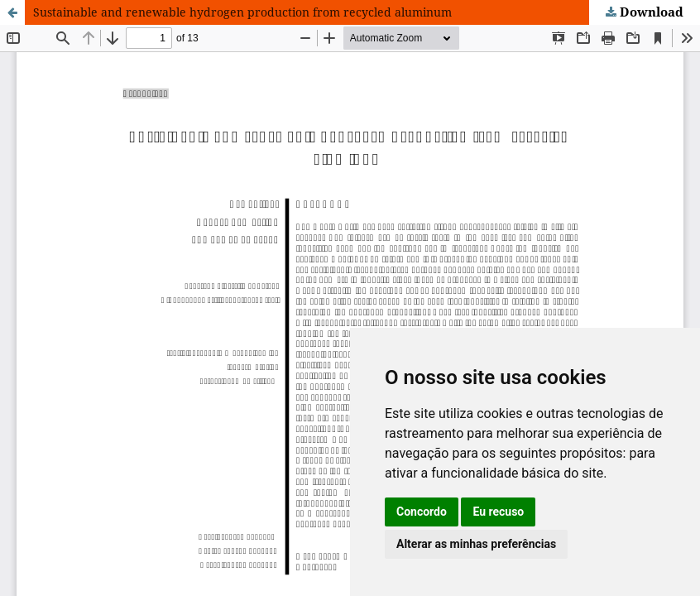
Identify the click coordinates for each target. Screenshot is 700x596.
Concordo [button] (422, 512)
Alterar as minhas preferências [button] (476, 544)
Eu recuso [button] (498, 512)
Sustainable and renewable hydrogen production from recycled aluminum (242, 12)
